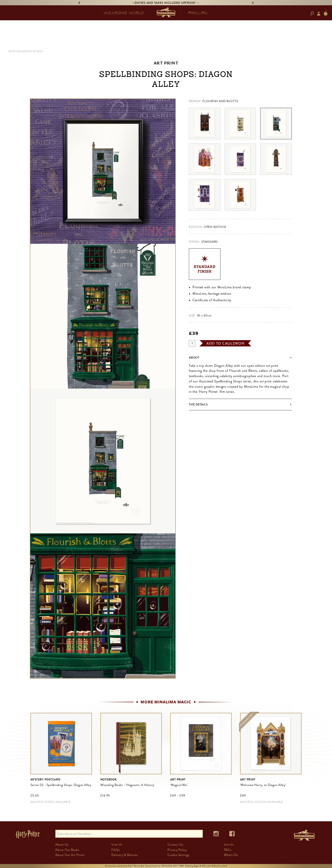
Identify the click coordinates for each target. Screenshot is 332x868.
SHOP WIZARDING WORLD (26, 51)
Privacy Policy (177, 850)
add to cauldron (225, 343)
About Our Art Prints (70, 855)
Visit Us (117, 845)
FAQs (116, 850)
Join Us (229, 845)
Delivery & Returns (125, 855)
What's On (231, 855)
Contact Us (175, 845)
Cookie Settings (178, 855)
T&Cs (228, 850)
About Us (62, 845)
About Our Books (67, 850)
